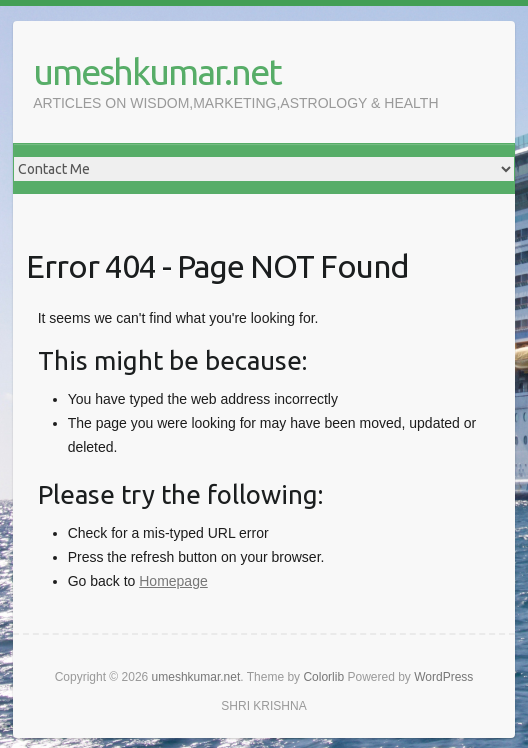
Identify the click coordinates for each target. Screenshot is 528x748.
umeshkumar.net (157, 71)
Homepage (173, 581)
